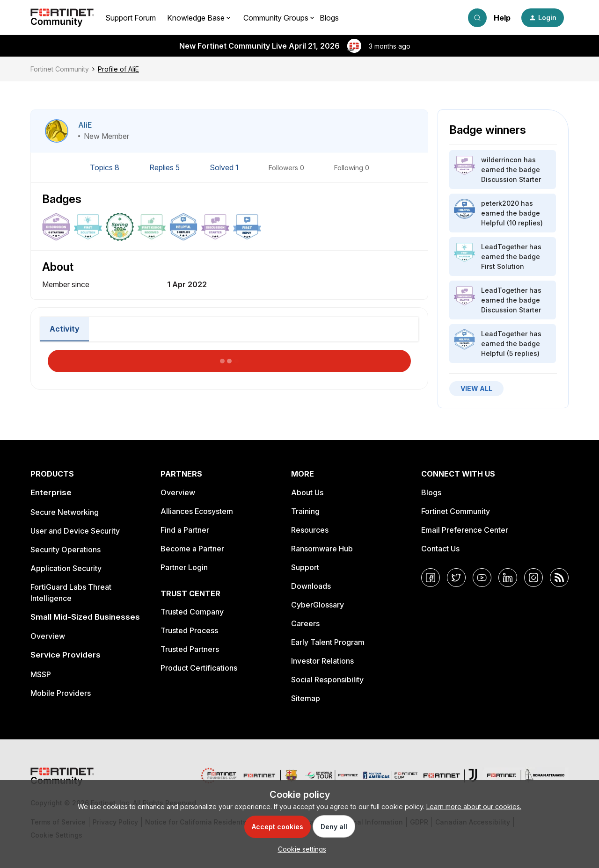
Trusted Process (189, 630)
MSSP (41, 674)
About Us (307, 492)
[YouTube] (482, 578)
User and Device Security (75, 531)
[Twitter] (456, 578)
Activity (65, 329)
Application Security (66, 568)
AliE (85, 125)
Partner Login (184, 567)
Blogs (329, 18)
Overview (48, 636)
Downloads (311, 586)
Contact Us (440, 549)
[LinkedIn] (508, 578)
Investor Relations (322, 661)
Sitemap (306, 698)
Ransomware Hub (322, 549)
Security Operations (66, 550)
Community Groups (276, 18)
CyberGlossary (318, 605)
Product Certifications (199, 668)
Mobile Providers (61, 693)
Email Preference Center (465, 530)
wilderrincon (501, 160)
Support (305, 567)
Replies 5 (165, 167)
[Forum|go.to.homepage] (62, 18)
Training (305, 511)
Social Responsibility (327, 680)
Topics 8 (106, 167)
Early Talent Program (328, 642)
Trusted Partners (190, 649)
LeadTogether (504, 247)
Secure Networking (65, 512)
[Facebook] (431, 578)
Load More (229, 358)
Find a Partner (185, 530)
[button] (543, 18)
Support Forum (131, 18)
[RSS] (559, 578)
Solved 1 (225, 167)
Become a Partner (192, 549)
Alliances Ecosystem (197, 511)
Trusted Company (192, 612)
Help (502, 18)
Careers (305, 623)
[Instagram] (533, 578)
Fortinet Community (60, 69)
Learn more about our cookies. (474, 807)
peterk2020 (500, 203)
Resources (310, 530)
